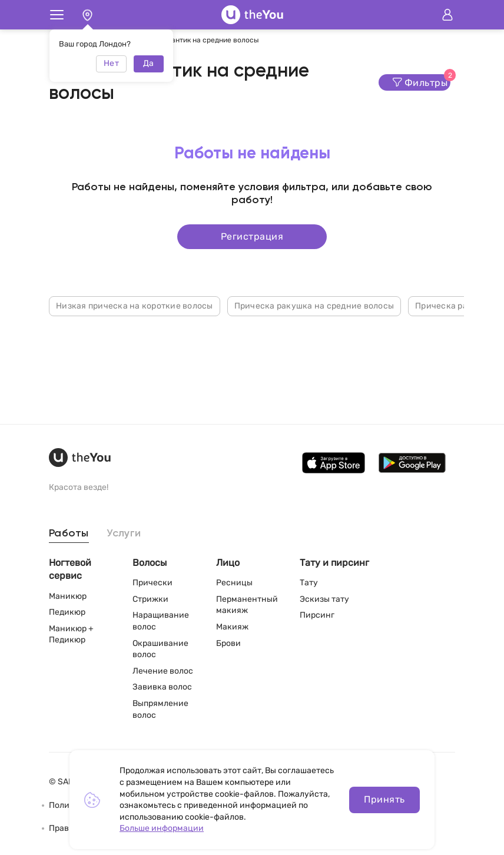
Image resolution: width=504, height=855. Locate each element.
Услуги (124, 533)
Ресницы (234, 583)
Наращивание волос (161, 621)
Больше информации (162, 828)
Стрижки (150, 599)
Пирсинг (317, 615)
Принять (384, 799)
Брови (228, 643)
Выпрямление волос (160, 709)
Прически (152, 583)
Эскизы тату (324, 599)
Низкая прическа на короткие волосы (135, 305)
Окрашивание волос (160, 649)
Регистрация (252, 236)
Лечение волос (163, 671)
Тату (309, 583)
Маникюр (68, 596)
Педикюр (67, 612)
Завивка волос (162, 687)
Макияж (232, 627)
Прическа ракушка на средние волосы (314, 305)
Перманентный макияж (247, 605)
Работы (69, 533)
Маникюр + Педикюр (71, 634)
